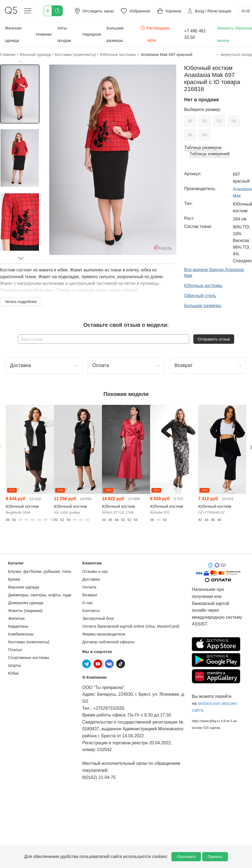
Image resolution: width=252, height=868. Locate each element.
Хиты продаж (64, 34)
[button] (21, 62)
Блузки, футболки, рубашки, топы (40, 571)
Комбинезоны (21, 634)
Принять (215, 857)
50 (205, 121)
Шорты (15, 665)
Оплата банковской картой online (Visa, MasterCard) (131, 626)
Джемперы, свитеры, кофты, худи (40, 595)
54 (234, 121)
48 (190, 121)
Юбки (13, 673)
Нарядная (92, 34)
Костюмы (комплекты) (29, 642)
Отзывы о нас (95, 571)
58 (205, 135)
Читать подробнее (21, 302)
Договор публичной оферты (108, 642)
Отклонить (186, 857)
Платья (15, 650)
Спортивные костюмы (29, 657)
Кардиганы (18, 626)
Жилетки (16, 618)
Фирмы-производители (104, 634)
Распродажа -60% (155, 34)
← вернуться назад (234, 54)
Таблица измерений (210, 154)
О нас (88, 603)
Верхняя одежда (24, 587)
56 (190, 135)
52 (219, 121)
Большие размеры (115, 34)
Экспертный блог (98, 618)
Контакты (91, 610)
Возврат (90, 595)
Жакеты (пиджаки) (25, 610)
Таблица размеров (203, 148)
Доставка (91, 579)
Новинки (44, 34)
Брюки (14, 579)
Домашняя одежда (26, 603)
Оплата (89, 587)
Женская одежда (13, 34)
